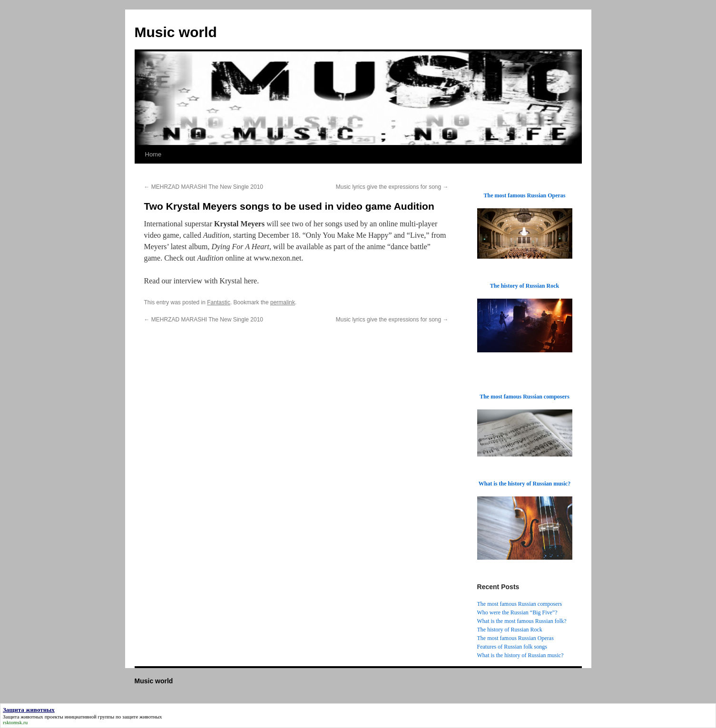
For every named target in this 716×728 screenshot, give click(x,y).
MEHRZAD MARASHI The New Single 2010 (204, 187)
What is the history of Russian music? (520, 655)
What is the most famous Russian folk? (522, 621)
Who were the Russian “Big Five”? (517, 612)
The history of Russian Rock (510, 630)
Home (153, 154)
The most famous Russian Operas (515, 638)
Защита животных (23, 717)
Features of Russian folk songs (512, 647)
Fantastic (219, 302)
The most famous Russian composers (520, 604)
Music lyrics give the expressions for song (392, 187)
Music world (176, 32)
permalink (283, 302)
